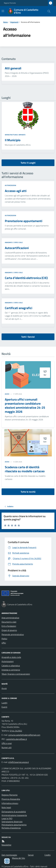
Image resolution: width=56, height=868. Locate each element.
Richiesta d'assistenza (11, 828)
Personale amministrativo (13, 634)
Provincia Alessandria (11, 799)
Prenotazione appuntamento (14, 825)
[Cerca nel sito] (48, 11)
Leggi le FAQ (7, 818)
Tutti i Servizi (28, 337)
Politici (4, 639)
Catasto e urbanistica (11, 666)
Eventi (4, 707)
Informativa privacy (10, 803)
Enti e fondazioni (9, 626)
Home (5, 22)
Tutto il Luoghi (28, 163)
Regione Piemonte (10, 3)
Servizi (31, 855)
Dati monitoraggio (9, 855)
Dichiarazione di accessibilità (14, 812)
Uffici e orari (7, 743)
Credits (48, 855)
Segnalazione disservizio (12, 822)
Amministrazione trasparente (14, 815)
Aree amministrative (10, 618)
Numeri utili (7, 747)
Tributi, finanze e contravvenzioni (16, 674)
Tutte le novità (28, 492)
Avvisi (7, 394)
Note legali (6, 807)
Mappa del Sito (18, 858)
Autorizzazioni (10, 185)
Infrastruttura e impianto (15, 135)
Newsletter (6, 845)
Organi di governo (9, 630)
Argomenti (14, 22)
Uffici (4, 643)
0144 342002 (16, 731)
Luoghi (4, 703)
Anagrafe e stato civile (14, 242)
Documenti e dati (9, 622)
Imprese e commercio (11, 670)
